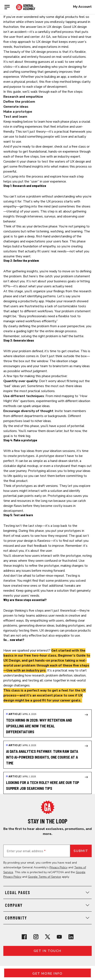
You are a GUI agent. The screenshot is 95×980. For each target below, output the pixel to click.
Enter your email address (26, 851)
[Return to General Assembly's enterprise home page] (26, 7)
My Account (82, 7)
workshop (11, 152)
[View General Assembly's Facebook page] (24, 937)
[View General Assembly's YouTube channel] (59, 937)
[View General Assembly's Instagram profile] (36, 937)
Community (47, 918)
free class (79, 147)
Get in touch (47, 951)
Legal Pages (47, 892)
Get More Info (47, 974)
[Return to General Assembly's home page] (47, 807)
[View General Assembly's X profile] (48, 937)
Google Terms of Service (44, 877)
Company (47, 905)
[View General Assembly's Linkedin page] (71, 937)
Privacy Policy (58, 867)
